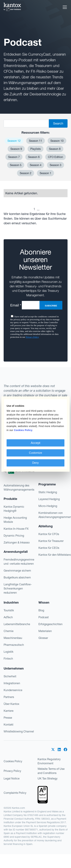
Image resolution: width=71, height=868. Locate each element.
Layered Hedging (49, 499)
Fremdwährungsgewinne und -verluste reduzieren (19, 562)
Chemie (9, 631)
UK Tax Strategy (48, 778)
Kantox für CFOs (49, 534)
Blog (41, 610)
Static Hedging (48, 492)
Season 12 (14, 141)
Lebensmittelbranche (17, 624)
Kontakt (8, 725)
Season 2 (26, 173)
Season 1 (45, 173)
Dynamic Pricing (14, 536)
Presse (8, 718)
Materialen (45, 631)
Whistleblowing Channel (19, 731)
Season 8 (55, 149)
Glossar (43, 638)
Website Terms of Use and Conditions (51, 771)
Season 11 (35, 141)
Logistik (8, 652)
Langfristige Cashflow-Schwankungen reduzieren (18, 588)
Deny (35, 463)
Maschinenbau (13, 638)
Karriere (9, 711)
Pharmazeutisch (14, 645)
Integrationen (12, 683)
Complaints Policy (15, 793)
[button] (64, 7)
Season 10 (57, 141)
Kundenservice (13, 690)
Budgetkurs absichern (17, 577)
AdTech (8, 617)
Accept (35, 443)
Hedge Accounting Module (15, 520)
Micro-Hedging (48, 506)
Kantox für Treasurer (51, 541)
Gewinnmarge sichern (17, 571)
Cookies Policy (13, 761)
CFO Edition (56, 157)
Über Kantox (11, 704)
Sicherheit (10, 676)
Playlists (35, 149)
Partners (9, 697)
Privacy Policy (12, 771)
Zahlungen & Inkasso (17, 542)
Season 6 (34, 157)
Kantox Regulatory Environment (49, 761)
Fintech (8, 659)
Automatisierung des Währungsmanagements (19, 487)
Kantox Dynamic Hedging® (14, 509)
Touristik (9, 610)
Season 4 (36, 165)
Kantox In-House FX (16, 529)
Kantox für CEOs (49, 548)
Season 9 (16, 149)
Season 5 (16, 165)
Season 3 (56, 165)
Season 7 (14, 157)
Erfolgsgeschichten (50, 624)
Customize (35, 453)
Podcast (44, 617)
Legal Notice (12, 778)
